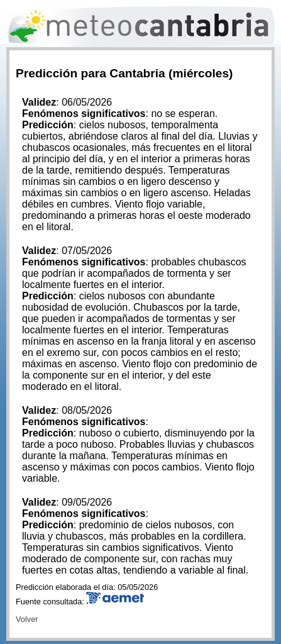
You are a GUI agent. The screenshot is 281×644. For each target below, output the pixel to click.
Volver (27, 619)
